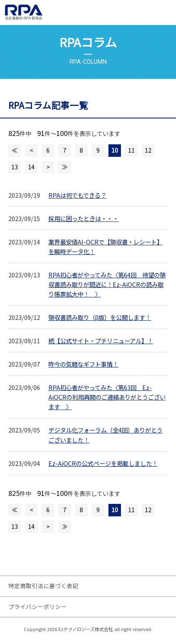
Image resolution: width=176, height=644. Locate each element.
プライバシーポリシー (38, 606)
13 (15, 167)
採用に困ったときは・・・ (83, 218)
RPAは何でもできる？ (77, 195)
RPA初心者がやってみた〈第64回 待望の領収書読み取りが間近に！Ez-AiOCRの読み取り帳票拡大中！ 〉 (107, 284)
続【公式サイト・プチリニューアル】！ (101, 341)
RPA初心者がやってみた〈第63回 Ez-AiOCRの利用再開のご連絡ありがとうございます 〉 (107, 397)
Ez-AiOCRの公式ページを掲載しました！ (103, 463)
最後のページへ (65, 167)
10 (115, 150)
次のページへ (48, 167)
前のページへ (31, 151)
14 (31, 167)
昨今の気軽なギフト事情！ (83, 364)
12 (148, 150)
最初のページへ (15, 151)
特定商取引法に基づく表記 (43, 586)
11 (131, 150)
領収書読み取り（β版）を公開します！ (100, 317)
